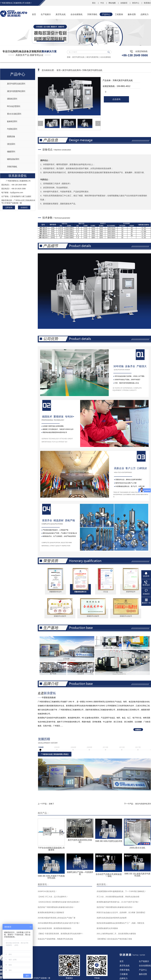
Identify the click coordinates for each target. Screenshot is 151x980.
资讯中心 (136, 3)
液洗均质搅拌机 (92, 57)
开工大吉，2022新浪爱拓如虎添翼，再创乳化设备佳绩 (118, 897)
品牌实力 (124, 978)
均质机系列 (12, 129)
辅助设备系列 (13, 159)
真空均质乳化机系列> (72, 70)
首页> (59, 70)
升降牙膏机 (12, 167)
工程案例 (124, 974)
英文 (94, 3)
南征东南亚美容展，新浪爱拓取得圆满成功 (54, 928)
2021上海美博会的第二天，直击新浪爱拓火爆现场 (116, 934)
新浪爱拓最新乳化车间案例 (107, 928)
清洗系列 (11, 144)
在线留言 (124, 3)
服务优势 (143, 974)
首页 (122, 961)
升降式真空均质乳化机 (92, 70)
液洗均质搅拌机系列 (16, 91)
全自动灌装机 (106, 57)
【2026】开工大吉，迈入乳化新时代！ (53, 897)
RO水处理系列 (14, 106)
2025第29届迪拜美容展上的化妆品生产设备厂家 (57, 918)
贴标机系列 (12, 121)
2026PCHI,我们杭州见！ (47, 891)
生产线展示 (144, 961)
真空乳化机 (125, 966)
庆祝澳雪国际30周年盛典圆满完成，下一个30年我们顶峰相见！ (121, 891)
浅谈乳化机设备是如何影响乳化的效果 (112, 918)
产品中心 (143, 970)
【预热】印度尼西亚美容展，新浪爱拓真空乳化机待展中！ (61, 934)
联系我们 (147, 3)
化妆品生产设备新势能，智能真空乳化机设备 (55, 939)
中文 (102, 3)
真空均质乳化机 (78, 57)
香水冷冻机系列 (14, 114)
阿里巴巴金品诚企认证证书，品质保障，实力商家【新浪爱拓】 (121, 912)
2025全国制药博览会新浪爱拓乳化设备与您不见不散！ (59, 923)
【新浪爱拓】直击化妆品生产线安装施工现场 (114, 939)
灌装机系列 (12, 99)
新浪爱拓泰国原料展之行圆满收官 (51, 912)
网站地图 (112, 3)
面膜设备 (11, 136)
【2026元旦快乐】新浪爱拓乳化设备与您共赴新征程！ (59, 902)
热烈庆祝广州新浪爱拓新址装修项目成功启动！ (56, 907)
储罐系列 (11, 152)
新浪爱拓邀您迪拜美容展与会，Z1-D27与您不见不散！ (118, 902)
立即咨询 (9, 207)
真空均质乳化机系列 (16, 84)
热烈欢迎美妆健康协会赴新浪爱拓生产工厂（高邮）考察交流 (120, 923)
